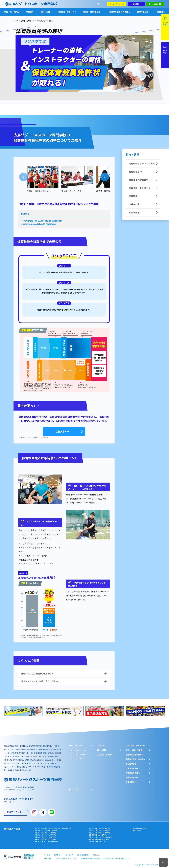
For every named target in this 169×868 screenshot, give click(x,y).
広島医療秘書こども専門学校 (98, 834)
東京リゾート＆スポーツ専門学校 (45, 834)
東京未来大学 (137, 829)
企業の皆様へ (131, 781)
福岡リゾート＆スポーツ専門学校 (99, 829)
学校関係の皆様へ (133, 772)
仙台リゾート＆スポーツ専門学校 (45, 832)
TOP (16, 21)
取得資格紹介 (132, 170)
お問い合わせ (74, 788)
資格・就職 (45, 12)
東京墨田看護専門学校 (140, 827)
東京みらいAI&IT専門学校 (97, 840)
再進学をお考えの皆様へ (120, 12)
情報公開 (47, 856)
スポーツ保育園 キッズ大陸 (63, 856)
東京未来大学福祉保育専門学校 (99, 838)
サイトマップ (69, 853)
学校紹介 (30, 12)
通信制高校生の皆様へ (135, 753)
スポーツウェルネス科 (78, 753)
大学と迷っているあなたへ (136, 744)
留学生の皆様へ (144, 12)
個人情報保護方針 (83, 853)
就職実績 (130, 191)
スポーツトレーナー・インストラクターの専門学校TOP (53, 827)
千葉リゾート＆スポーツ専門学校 (45, 836)
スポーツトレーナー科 (78, 749)
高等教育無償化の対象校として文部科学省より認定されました (96, 856)
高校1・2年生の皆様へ (93, 12)
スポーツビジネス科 (78, 757)
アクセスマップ (99, 4)
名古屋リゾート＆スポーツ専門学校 (46, 840)
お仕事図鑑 (131, 205)
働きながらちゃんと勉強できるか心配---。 (41, 680)
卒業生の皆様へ (132, 767)
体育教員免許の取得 (134, 177)
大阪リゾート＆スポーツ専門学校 (99, 827)
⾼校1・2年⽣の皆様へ (135, 749)
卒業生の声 (131, 198)
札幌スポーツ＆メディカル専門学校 (46, 829)
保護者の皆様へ (132, 776)
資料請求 (136, 4)
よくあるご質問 (104, 4)
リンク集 (47, 853)
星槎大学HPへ (64, 431)
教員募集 (57, 853)
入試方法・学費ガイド (67, 12)
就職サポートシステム (135, 184)
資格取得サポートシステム (137, 163)
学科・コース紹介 (12, 12)
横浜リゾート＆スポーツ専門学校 (45, 838)
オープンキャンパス (117, 4)
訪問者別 (161, 12)
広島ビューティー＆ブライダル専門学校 (102, 836)
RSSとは (96, 853)
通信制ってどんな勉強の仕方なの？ (37, 672)
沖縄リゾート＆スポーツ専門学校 (99, 832)
